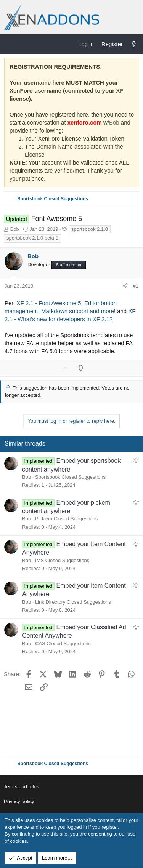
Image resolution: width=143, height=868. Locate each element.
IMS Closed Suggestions (62, 560)
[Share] (125, 286)
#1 (136, 286)
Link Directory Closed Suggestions (73, 602)
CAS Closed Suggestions (63, 643)
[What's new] (134, 44)
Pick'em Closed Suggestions (66, 519)
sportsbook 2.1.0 (90, 229)
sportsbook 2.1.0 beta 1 (32, 238)
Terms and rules (21, 787)
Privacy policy (19, 802)
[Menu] (10, 44)
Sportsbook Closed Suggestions (70, 477)
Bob (114, 122)
